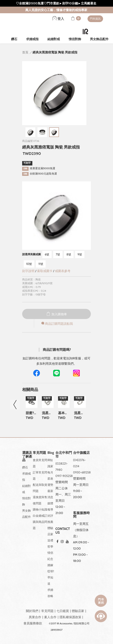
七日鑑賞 (63, 611)
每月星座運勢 (50, 479)
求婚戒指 (32, 39)
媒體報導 (50, 506)
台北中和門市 (64, 455)
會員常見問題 (40, 463)
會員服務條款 (33, 623)
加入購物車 (56, 314)
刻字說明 (28, 271)
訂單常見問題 (40, 475)
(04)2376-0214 (79, 463)
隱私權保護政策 (70, 617)
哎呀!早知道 (51, 577)
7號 (58, 254)
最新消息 (50, 494)
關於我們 (32, 611)
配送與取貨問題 (40, 488)
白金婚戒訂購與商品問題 (40, 522)
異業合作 (35, 617)
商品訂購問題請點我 (57, 324)
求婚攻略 (50, 593)
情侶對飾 (75, 39)
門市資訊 (95, 19)
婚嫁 (50, 565)
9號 (80, 254)
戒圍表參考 (63, 271)
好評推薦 (50, 519)
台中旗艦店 (81, 453)
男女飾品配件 (99, 39)
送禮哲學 (50, 543)
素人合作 (50, 617)
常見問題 (47, 611)
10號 (29, 264)
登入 (58, 19)
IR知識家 (50, 463)
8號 (69, 254)
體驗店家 (50, 531)
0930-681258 (82, 472)
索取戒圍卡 (45, 271)
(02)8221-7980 (61, 467)
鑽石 (14, 39)
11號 (41, 264)
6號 (47, 254)
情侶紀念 (50, 556)
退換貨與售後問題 (40, 500)
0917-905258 (64, 476)
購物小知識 (40, 509)
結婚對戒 (54, 39)
